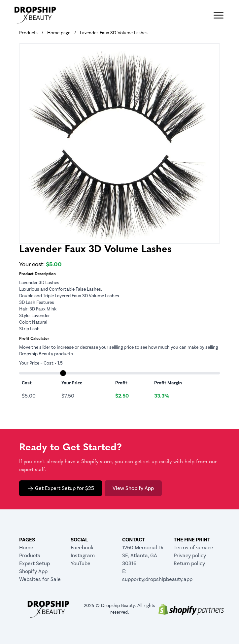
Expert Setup (34, 563)
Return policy (189, 563)
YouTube (81, 563)
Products (28, 33)
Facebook (82, 547)
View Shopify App (133, 488)
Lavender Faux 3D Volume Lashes (114, 33)
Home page (59, 33)
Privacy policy (190, 555)
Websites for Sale (40, 579)
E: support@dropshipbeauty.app (145, 575)
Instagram (83, 555)
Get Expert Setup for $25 (61, 488)
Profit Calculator (34, 339)
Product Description (37, 274)
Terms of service (193, 547)
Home (26, 547)
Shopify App (33, 571)
